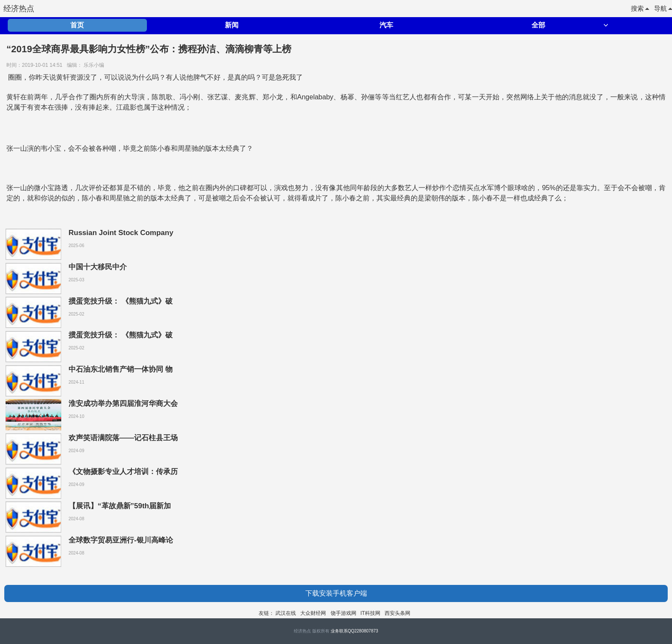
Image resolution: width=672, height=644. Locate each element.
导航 (663, 8)
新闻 (232, 25)
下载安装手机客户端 (336, 593)
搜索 (640, 8)
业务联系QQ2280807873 (354, 631)
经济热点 (19, 9)
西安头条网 (397, 613)
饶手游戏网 (343, 613)
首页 (77, 25)
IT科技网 (371, 613)
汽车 (386, 25)
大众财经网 (313, 613)
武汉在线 (286, 613)
